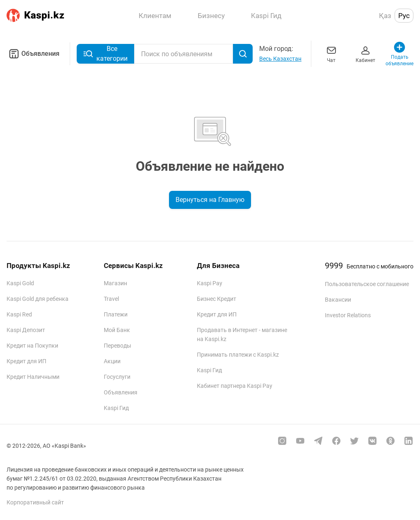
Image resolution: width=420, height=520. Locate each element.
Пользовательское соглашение (367, 284)
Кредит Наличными (33, 377)
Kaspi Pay (210, 283)
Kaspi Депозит (26, 330)
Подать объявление (400, 54)
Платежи (116, 314)
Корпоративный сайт (35, 502)
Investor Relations (348, 315)
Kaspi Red (19, 314)
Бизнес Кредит (217, 299)
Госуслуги (117, 377)
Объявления (33, 54)
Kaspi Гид (116, 408)
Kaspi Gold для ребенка (38, 299)
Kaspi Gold (20, 283)
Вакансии (338, 300)
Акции (112, 361)
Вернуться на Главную (210, 200)
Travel (111, 299)
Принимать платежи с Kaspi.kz (238, 355)
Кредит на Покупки (32, 346)
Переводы (118, 346)
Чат (331, 54)
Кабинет (365, 54)
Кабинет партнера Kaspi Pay (235, 386)
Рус (404, 16)
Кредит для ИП (26, 361)
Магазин (115, 283)
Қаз (385, 16)
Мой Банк (117, 330)
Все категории (105, 54)
